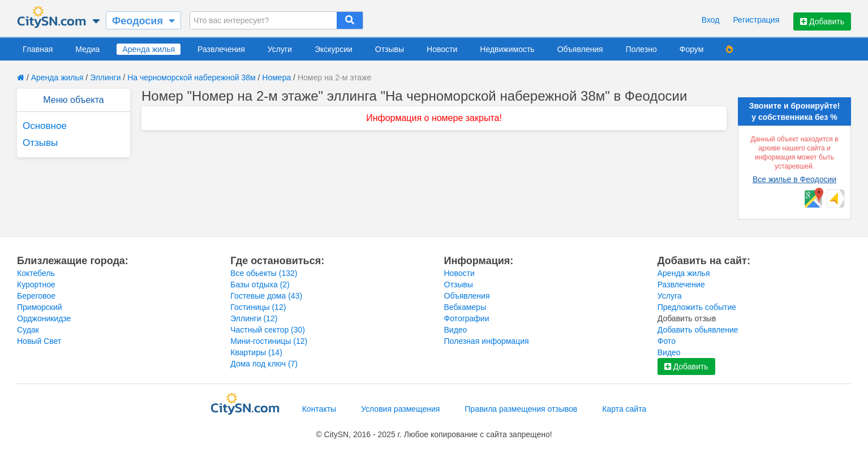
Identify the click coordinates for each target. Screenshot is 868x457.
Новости (442, 49)
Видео (456, 330)
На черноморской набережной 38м (192, 77)
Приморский (40, 307)
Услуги (280, 49)
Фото (667, 341)
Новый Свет (39, 341)
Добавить (822, 21)
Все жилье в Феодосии (794, 179)
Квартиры (256, 352)
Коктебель (36, 273)
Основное (45, 126)
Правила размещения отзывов (521, 409)
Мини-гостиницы (269, 341)
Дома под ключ (264, 364)
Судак (28, 330)
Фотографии (467, 318)
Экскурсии (334, 49)
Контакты (319, 409)
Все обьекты (264, 273)
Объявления (580, 49)
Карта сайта (624, 409)
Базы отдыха (260, 284)
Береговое (36, 296)
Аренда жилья (149, 49)
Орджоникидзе (44, 318)
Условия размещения (400, 409)
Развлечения (221, 49)
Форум (692, 49)
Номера (276, 77)
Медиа (87, 49)
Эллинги (105, 77)
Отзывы (390, 49)
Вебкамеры (465, 307)
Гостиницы (258, 307)
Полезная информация (487, 341)
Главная (38, 49)
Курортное (36, 284)
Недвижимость (507, 49)
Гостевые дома (266, 296)
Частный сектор (268, 330)
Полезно (641, 49)
